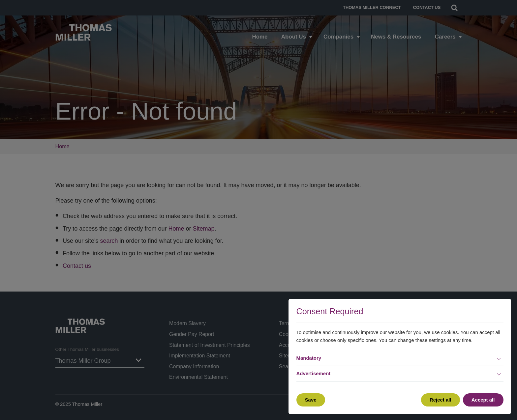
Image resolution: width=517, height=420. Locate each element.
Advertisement (314, 373)
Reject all (441, 400)
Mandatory (309, 358)
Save (311, 400)
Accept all (483, 400)
